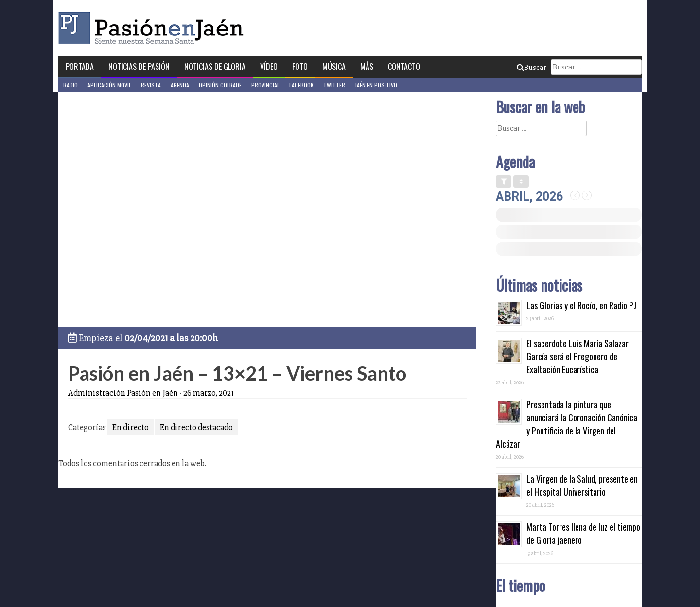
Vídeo (269, 67)
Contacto (404, 67)
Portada (80, 67)
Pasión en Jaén (154, 28)
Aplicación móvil (109, 85)
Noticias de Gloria (215, 67)
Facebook (301, 85)
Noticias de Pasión (139, 67)
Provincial (265, 85)
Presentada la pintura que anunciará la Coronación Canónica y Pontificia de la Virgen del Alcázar (567, 424)
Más (367, 67)
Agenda (180, 85)
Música (334, 67)
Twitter (334, 85)
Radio (70, 85)
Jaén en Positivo (376, 85)
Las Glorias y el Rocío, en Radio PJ (581, 305)
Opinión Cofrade (220, 85)
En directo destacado (196, 427)
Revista (151, 85)
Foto (300, 67)
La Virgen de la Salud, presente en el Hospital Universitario (582, 485)
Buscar (531, 68)
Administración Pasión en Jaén (123, 393)
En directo (131, 427)
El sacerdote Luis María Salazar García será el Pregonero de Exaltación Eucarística (577, 356)
